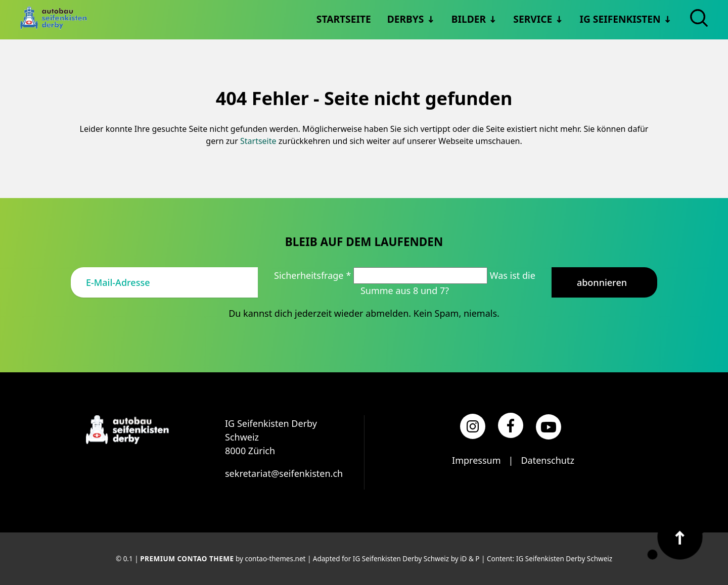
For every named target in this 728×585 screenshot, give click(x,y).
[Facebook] (511, 425)
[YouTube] (549, 427)
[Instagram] (473, 426)
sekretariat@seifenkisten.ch (284, 473)
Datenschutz (547, 460)
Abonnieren (602, 282)
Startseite (258, 141)
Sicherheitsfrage (314, 275)
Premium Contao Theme (187, 559)
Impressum (476, 460)
